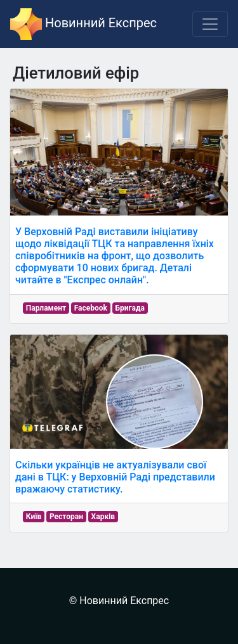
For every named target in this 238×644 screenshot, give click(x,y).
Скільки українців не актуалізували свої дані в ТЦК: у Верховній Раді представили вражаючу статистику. (115, 477)
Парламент (46, 308)
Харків (103, 517)
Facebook (91, 308)
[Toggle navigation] (210, 24)
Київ (34, 517)
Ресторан (66, 517)
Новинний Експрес (83, 24)
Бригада (130, 308)
